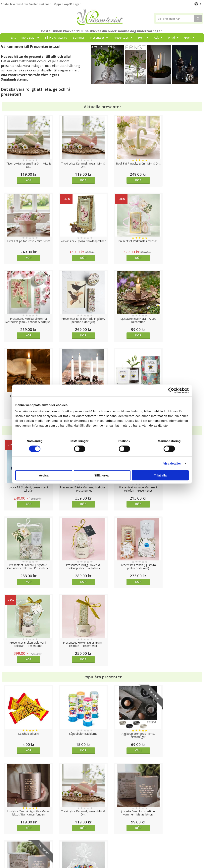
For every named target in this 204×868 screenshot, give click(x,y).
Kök (159, 37)
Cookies (6, 825)
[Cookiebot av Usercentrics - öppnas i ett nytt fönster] (171, 390)
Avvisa (44, 475)
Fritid (175, 37)
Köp (26, 180)
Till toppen (102, 811)
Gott (190, 37)
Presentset (100, 37)
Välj (127, 595)
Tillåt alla (160, 475)
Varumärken (9, 831)
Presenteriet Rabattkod (17, 849)
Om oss (6, 843)
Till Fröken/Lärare (56, 38)
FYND (112, 46)
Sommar (79, 38)
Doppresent (9, 861)
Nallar (5, 855)
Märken (97, 46)
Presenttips (124, 37)
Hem (144, 37)
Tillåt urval (102, 475)
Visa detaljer (172, 463)
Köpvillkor (7, 837)
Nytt (13, 38)
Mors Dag (31, 37)
